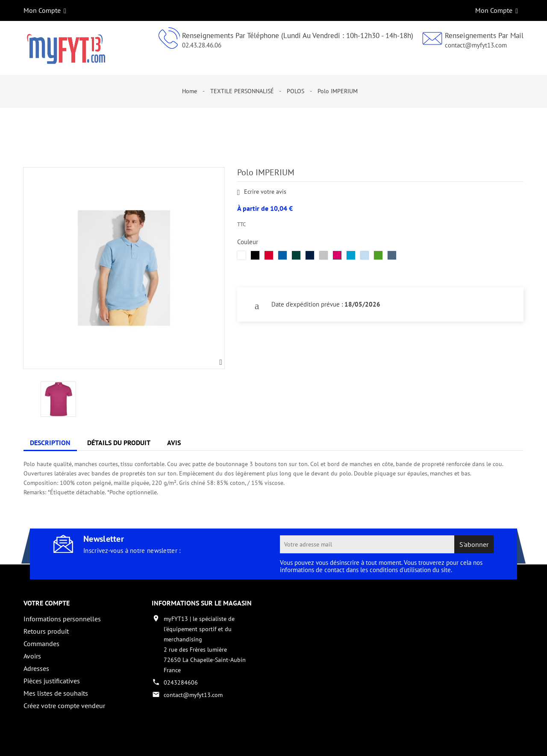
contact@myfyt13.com (476, 45)
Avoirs (32, 656)
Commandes (41, 644)
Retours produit (46, 631)
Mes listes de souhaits (56, 693)
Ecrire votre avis (262, 192)
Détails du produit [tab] (119, 443)
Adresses (36, 668)
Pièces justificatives (52, 681)
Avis (174, 443)
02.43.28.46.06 (202, 45)
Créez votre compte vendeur (64, 706)
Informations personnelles (62, 619)
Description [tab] (50, 443)
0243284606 (181, 682)
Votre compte (47, 603)
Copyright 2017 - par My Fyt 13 (64, 742)
